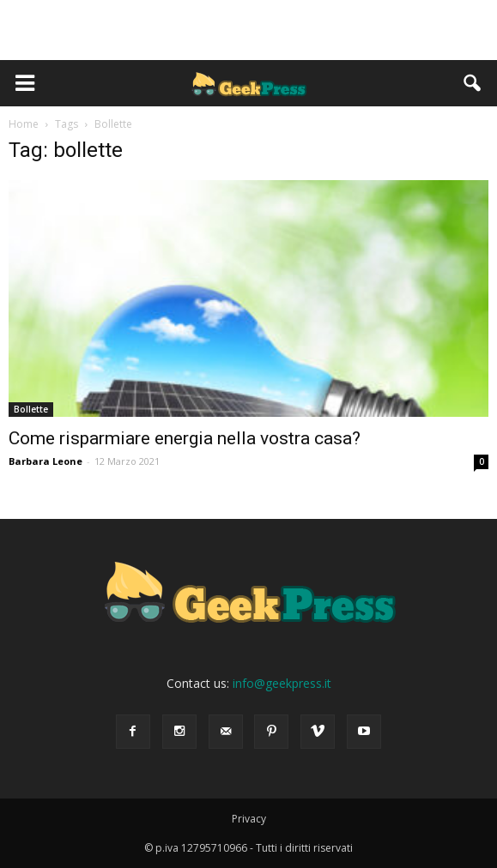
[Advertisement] (249, 30)
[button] (473, 83)
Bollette (31, 409)
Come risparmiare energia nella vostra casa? (185, 438)
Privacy (249, 819)
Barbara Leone (45, 461)
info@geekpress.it (282, 683)
